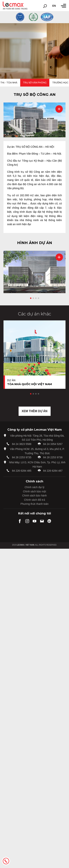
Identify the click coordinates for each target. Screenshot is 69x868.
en (54, 6)
